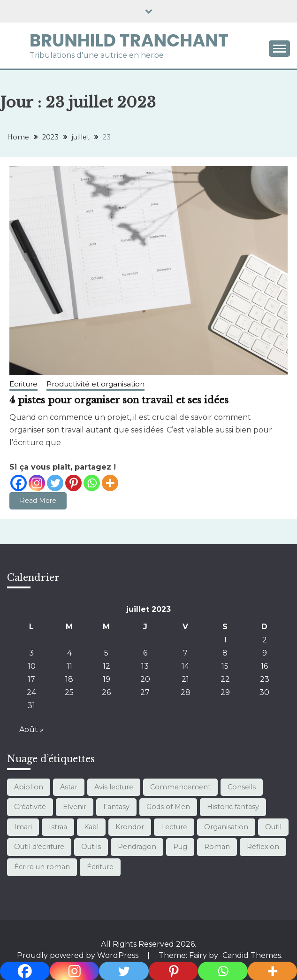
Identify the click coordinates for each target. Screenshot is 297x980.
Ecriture (23, 384)
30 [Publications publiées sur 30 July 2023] (264, 692)
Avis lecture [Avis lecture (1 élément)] (114, 787)
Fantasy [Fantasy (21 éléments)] (116, 807)
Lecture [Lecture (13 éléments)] (174, 827)
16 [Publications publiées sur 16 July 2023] (264, 666)
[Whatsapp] (92, 483)
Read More (38, 501)
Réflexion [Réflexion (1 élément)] (263, 847)
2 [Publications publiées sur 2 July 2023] (265, 640)
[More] (110, 483)
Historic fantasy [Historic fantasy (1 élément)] (233, 807)
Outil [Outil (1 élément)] (273, 827)
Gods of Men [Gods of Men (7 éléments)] (168, 807)
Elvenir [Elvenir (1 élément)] (75, 807)
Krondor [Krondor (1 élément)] (130, 827)
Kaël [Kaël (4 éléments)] (91, 827)
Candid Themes (252, 955)
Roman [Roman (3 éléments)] (217, 847)
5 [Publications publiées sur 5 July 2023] (106, 653)
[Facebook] (19, 483)
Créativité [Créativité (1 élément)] (30, 807)
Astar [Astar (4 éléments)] (69, 787)
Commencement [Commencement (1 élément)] (180, 787)
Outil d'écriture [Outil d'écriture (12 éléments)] (39, 847)
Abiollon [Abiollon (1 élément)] (29, 787)
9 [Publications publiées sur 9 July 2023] (265, 653)
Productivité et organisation (95, 384)
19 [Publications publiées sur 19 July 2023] (107, 679)
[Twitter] (55, 483)
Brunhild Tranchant (129, 40)
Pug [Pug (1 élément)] (180, 847)
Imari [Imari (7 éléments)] (23, 827)
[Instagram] (37, 483)
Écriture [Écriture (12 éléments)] (100, 867)
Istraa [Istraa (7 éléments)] (58, 827)
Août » (31, 729)
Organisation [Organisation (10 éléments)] (226, 827)
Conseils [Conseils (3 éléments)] (242, 787)
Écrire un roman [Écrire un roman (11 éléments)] (42, 867)
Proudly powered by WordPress (79, 955)
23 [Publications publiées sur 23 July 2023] (265, 679)
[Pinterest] (73, 483)
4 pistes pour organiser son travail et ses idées (119, 400)
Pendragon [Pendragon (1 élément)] (137, 847)
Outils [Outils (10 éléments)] (91, 847)
